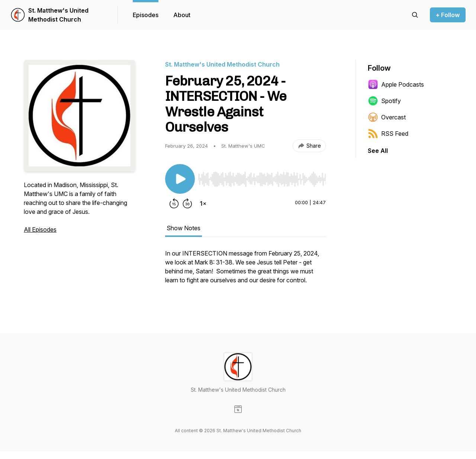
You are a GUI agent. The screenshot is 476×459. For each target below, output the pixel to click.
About (182, 15)
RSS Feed (388, 134)
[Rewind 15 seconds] (174, 203)
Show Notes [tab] (184, 228)
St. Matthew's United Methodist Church (58, 15)
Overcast (387, 117)
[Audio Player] (262, 177)
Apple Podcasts (396, 84)
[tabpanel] (245, 270)
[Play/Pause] (180, 179)
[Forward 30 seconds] (187, 203)
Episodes (146, 15)
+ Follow (448, 15)
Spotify (384, 101)
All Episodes (40, 229)
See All (378, 151)
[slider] (262, 179)
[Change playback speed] (203, 203)
